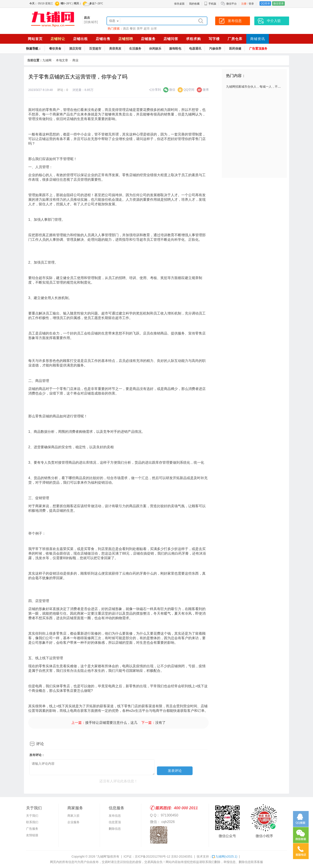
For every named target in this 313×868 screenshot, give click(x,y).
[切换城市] (91, 22)
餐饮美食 (55, 49)
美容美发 (115, 49)
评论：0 (63, 90)
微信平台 (231, 4)
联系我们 (32, 822)
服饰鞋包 (175, 49)
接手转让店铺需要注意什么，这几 (111, 723)
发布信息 (115, 816)
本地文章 (62, 60)
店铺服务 (148, 39)
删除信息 (115, 829)
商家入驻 (73, 816)
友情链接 (32, 835)
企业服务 (73, 822)
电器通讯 (195, 49)
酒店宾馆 (75, 49)
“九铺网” (102, 856)
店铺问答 (171, 39)
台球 (154, 28)
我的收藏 (194, 4)
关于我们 (32, 816)
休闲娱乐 (155, 49)
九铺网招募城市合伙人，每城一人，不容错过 (256, 87)
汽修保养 (215, 49)
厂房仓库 (235, 39)
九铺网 (47, 60)
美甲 (140, 28)
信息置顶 (115, 822)
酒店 (126, 28)
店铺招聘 (126, 39)
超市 (147, 28)
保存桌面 (179, 4)
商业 (75, 60)
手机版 (210, 4)
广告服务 (32, 829)
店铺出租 (80, 39)
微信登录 (278, 3)
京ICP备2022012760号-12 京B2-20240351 (164, 856)
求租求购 (193, 39)
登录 (251, 4)
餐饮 (133, 28)
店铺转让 (58, 39)
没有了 (160, 723)
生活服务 (135, 49)
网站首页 (35, 39)
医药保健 (235, 49)
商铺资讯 (258, 39)
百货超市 (95, 49)
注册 (244, 4)
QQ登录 (265, 3)
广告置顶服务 (258, 49)
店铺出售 (103, 39)
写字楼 (214, 39)
